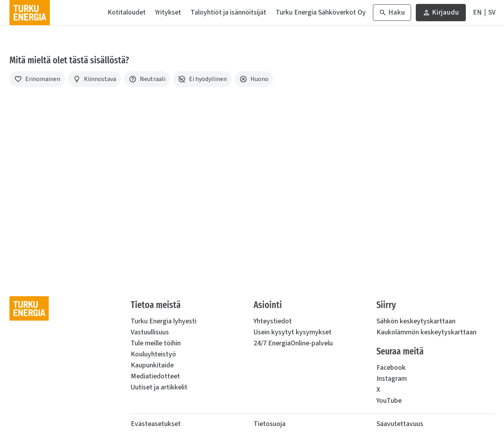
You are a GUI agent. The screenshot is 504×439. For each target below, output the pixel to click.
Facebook (391, 368)
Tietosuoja (270, 424)
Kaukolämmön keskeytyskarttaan (426, 332)
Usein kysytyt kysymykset (293, 332)
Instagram (392, 379)
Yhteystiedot (273, 321)
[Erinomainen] (37, 79)
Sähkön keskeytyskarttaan (416, 321)
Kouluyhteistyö (153, 354)
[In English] (477, 13)
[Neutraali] (147, 79)
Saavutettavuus (400, 424)
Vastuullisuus (150, 332)
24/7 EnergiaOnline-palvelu (293, 343)
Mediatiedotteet (155, 376)
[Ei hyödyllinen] (202, 79)
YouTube (389, 401)
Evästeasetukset (156, 424)
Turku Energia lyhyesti (164, 321)
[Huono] (254, 79)
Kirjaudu (441, 14)
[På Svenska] (492, 13)
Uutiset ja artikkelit (159, 387)
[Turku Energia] (30, 13)
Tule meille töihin (156, 343)
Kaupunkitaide (152, 365)
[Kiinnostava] (94, 79)
